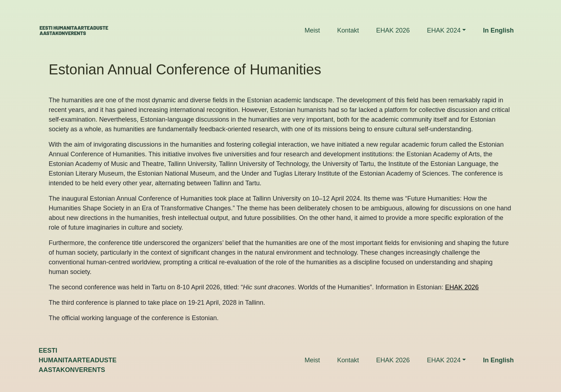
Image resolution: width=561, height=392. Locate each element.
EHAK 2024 (444, 30)
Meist (312, 30)
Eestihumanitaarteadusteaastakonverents (78, 360)
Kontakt (348, 30)
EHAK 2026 (393, 30)
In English (498, 30)
